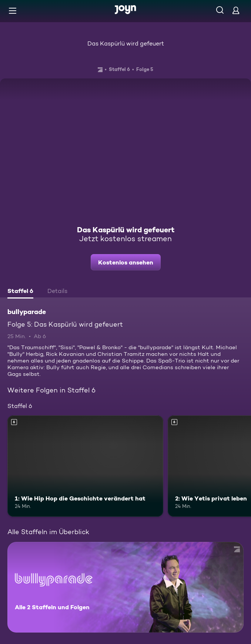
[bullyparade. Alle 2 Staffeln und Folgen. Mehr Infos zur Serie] (125, 587)
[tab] (20, 292)
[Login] (236, 10)
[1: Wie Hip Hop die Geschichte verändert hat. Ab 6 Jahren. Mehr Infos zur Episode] (85, 466)
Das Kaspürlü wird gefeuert (126, 43)
